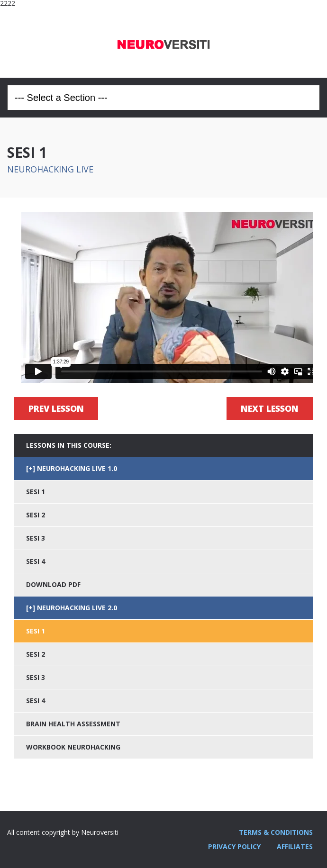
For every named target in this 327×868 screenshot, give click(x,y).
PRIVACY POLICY (234, 846)
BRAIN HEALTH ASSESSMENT (73, 724)
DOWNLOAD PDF (53, 584)
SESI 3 (36, 538)
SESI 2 (36, 515)
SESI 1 (36, 492)
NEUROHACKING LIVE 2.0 (77, 608)
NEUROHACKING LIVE (50, 169)
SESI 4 (36, 561)
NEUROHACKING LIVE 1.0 (77, 468)
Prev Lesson (56, 408)
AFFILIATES (295, 846)
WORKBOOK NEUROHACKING (73, 747)
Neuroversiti (163, 42)
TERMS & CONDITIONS (276, 832)
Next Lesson (270, 408)
